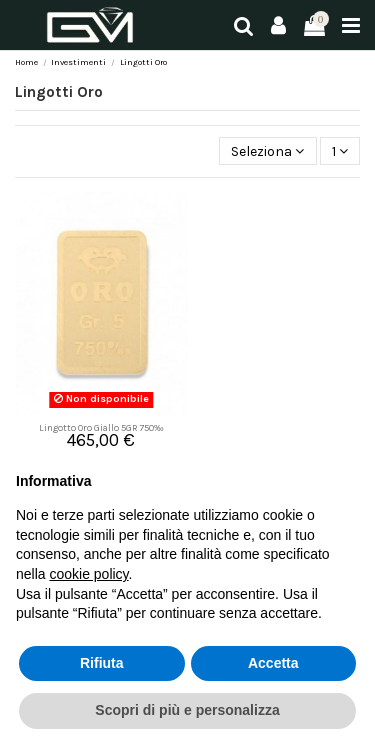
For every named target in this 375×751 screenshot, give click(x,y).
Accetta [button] (273, 663)
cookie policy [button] (88, 574)
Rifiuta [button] (102, 663)
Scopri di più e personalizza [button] (187, 710)
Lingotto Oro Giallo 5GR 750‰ (101, 427)
